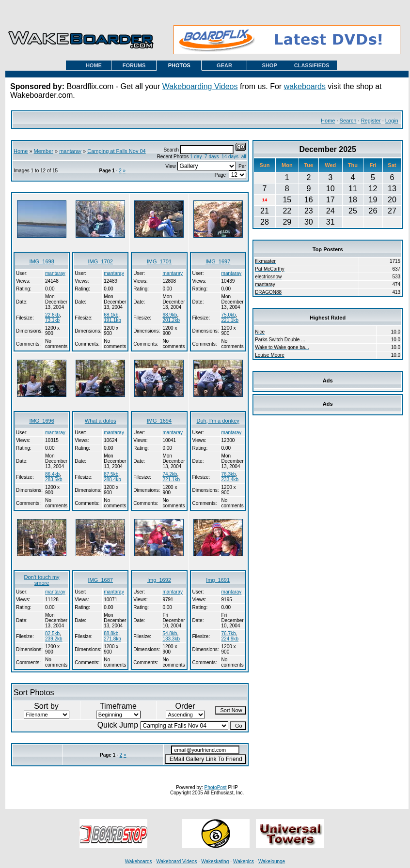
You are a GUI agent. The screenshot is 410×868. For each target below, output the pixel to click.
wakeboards (305, 86)
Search (348, 121)
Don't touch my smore (42, 580)
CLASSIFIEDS (312, 65)
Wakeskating (215, 861)
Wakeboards (139, 861)
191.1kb (112, 320)
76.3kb (229, 474)
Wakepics (244, 861)
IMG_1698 (41, 261)
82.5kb (52, 633)
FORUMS (134, 65)
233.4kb (230, 480)
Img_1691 (218, 580)
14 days (230, 157)
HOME (94, 65)
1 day (196, 157)
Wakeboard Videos (176, 861)
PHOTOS (179, 65)
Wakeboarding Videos (200, 86)
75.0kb (229, 315)
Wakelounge (272, 861)
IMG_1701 (159, 261)
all (244, 157)
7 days (212, 157)
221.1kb (230, 320)
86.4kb (52, 474)
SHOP (270, 65)
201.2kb (171, 320)
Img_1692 (159, 580)
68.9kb (170, 315)
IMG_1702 (101, 261)
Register (371, 121)
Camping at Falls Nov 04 (116, 151)
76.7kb (229, 633)
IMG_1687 (101, 580)
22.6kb (52, 315)
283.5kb (54, 480)
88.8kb (111, 633)
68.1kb (111, 315)
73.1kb (52, 320)
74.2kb (170, 474)
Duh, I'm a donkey (218, 421)
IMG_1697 (218, 261)
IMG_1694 (159, 421)
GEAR (224, 65)
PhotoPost (216, 787)
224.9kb (230, 639)
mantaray (70, 151)
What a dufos (101, 421)
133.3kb (171, 639)
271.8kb (112, 639)
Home (328, 121)
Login (392, 121)
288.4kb (112, 480)
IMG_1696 (41, 421)
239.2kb (54, 639)
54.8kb (170, 633)
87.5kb (111, 474)
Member (44, 151)
